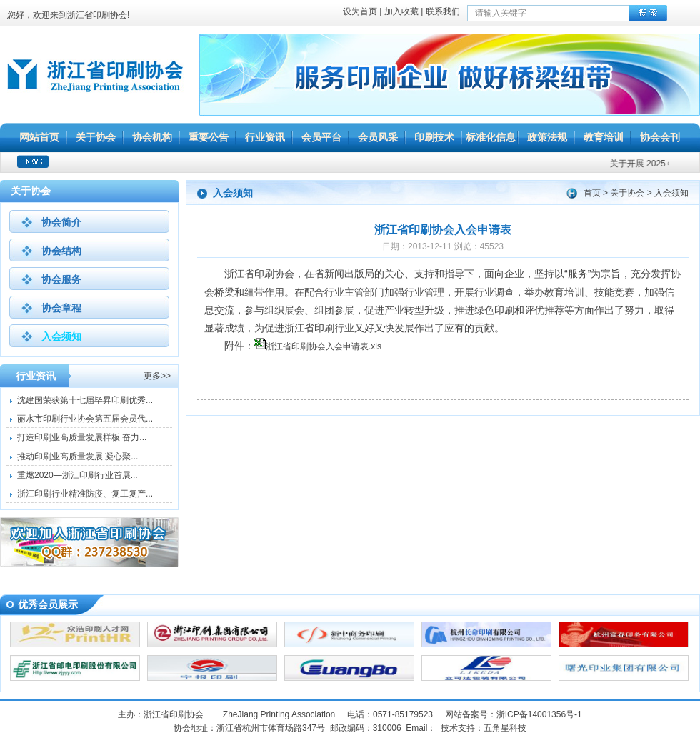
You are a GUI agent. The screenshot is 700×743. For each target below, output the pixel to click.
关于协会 (96, 138)
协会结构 (61, 251)
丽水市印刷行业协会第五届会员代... (85, 419)
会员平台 (321, 138)
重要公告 (209, 138)
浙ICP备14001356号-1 (539, 714)
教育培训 (604, 138)
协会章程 (61, 308)
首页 (592, 193)
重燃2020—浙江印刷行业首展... (77, 475)
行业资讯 (265, 138)
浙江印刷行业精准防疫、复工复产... (85, 494)
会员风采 (378, 138)
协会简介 (61, 222)
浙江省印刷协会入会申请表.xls (324, 346)
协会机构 (152, 138)
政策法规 (547, 138)
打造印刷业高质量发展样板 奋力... (82, 437)
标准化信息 (491, 138)
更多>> (157, 376)
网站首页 (39, 138)
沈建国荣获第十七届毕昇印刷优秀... (85, 400)
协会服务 (61, 279)
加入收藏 (401, 11)
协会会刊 (660, 138)
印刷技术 (434, 138)
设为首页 (360, 11)
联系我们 (443, 11)
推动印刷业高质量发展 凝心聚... (77, 457)
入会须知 (61, 336)
